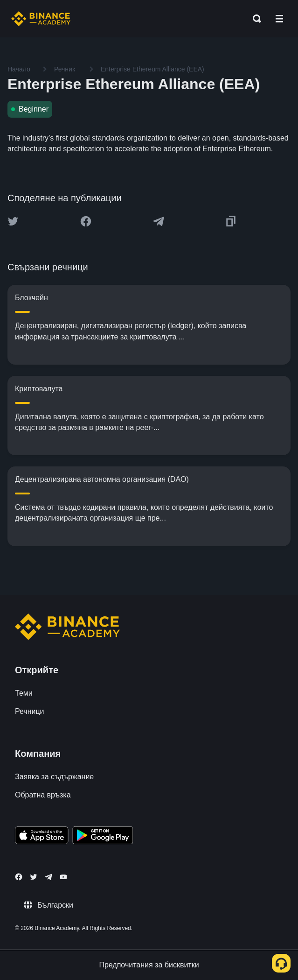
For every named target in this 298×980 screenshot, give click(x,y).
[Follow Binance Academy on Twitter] (34, 877)
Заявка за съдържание (54, 777)
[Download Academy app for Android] (103, 837)
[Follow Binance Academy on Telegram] (49, 877)
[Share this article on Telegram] (159, 221)
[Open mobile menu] (279, 19)
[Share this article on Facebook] (86, 221)
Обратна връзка (43, 795)
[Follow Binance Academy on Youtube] (63, 877)
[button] (279, 19)
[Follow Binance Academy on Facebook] (19, 877)
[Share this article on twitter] (13, 221)
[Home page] (41, 19)
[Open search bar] (254, 19)
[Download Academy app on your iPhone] (42, 837)
